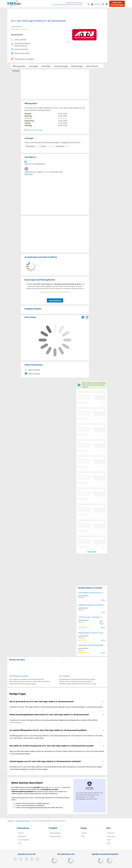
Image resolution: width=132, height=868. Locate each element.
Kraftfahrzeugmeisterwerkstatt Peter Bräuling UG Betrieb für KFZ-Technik (92, 605)
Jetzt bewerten (55, 300)
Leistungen (33, 66)
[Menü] (108, 4)
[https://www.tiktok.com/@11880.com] (21, 859)
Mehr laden (92, 552)
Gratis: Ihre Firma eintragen (117, 4)
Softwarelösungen (56, 836)
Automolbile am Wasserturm (90, 593)
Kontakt (16, 71)
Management (22, 836)
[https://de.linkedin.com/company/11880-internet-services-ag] (38, 859)
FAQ (83, 836)
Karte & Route (92, 66)
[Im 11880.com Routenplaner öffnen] (83, 317)
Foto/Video (46, 66)
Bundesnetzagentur (56, 787)
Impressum (111, 833)
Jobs (20, 843)
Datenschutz (111, 836)
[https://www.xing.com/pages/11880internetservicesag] (32, 859)
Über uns (21, 833)
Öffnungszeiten (19, 66)
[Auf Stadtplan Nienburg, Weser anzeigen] (87, 317)
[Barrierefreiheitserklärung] (104, 4)
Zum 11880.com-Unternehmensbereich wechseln (67, 5)
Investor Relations (24, 840)
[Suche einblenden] (89, 4)
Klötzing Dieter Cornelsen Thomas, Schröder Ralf (92, 633)
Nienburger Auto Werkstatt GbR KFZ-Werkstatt (92, 645)
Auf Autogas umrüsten (19, 676)
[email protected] (16, 723)
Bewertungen (77, 66)
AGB (109, 840)
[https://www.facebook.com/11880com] (16, 859)
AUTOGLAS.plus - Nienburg (89, 617)
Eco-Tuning (64, 676)
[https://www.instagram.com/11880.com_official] (27, 859)
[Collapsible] (103, 702)
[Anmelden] (97, 4)
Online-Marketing (55, 833)
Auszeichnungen (61, 66)
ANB (109, 843)
